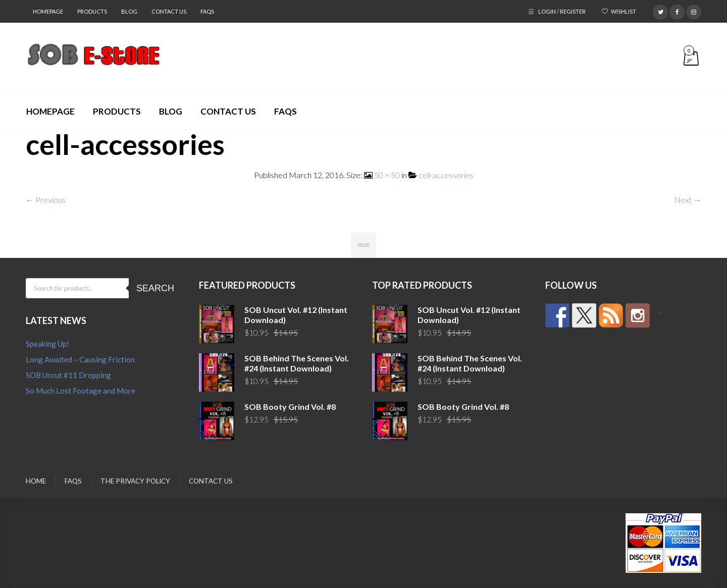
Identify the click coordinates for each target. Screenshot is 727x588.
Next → (688, 200)
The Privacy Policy (135, 481)
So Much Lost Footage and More (81, 391)
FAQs (207, 11)
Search (155, 288)
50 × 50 (387, 175)
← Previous (46, 200)
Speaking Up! (47, 344)
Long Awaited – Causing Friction (80, 359)
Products (92, 11)
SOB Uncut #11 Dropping (68, 375)
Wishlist (624, 11)
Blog (129, 11)
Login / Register (562, 11)
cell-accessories (446, 175)
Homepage (48, 11)
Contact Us (169, 11)
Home (36, 481)
